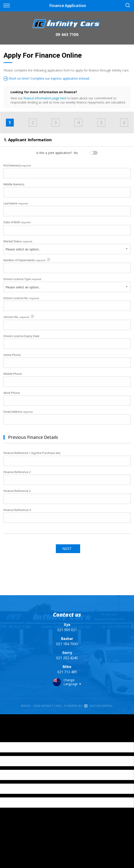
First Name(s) (17, 165)
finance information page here (45, 98)
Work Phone (12, 393)
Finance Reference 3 (17, 491)
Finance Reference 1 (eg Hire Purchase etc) (32, 453)
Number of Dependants (27, 260)
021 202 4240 (67, 658)
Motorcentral (99, 706)
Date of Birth (17, 222)
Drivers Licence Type (22, 279)
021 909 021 (67, 630)
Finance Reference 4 (17, 510)
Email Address (18, 412)
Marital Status (18, 241)
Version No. (19, 317)
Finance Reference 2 (17, 472)
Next (67, 549)
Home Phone (12, 355)
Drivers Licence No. (21, 298)
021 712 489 (67, 672)
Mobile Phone (13, 374)
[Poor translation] (11, 738)
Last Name (16, 203)
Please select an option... (23, 249)
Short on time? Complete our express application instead (46, 79)
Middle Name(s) (14, 184)
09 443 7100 (67, 34)
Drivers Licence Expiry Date (21, 336)
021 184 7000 (67, 644)
